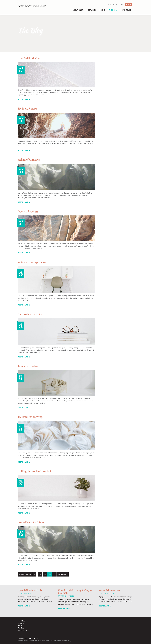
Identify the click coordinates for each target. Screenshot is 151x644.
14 (50, 574)
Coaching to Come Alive (33, 7)
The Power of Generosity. (33, 417)
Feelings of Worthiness (32, 160)
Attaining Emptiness (30, 211)
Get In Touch (22, 630)
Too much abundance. (31, 366)
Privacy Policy (66, 641)
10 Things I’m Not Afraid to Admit (38, 471)
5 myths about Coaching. (33, 314)
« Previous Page (25, 574)
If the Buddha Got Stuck (33, 58)
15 (54, 574)
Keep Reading (24, 99)
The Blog (21, 628)
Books (20, 626)
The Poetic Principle (30, 109)
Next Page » (63, 574)
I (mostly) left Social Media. (30, 590)
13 (45, 574)
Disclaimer (57, 641)
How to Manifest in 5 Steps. (34, 522)
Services (21, 623)
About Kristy (22, 621)
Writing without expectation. (36, 262)
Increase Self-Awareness (109, 590)
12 (40, 574)
